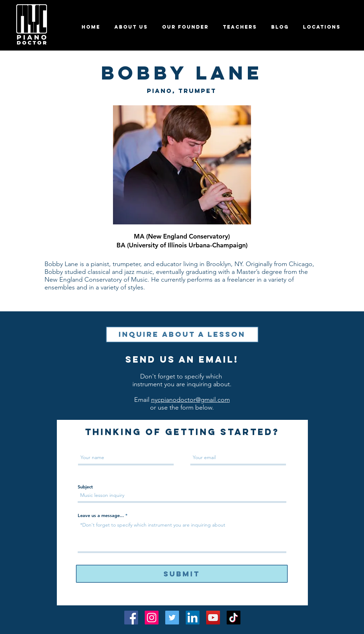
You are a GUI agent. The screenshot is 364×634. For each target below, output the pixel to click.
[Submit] (182, 574)
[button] (240, 27)
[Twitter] (172, 618)
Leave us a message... (101, 515)
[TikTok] (234, 618)
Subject (85, 487)
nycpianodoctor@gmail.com (190, 400)
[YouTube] (213, 618)
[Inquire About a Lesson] (182, 334)
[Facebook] (131, 618)
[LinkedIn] (193, 618)
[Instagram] (152, 618)
